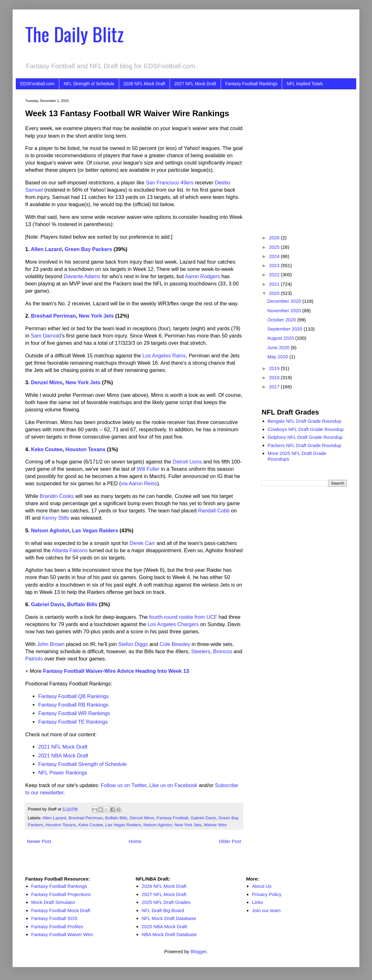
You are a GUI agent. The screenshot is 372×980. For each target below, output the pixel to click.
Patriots (34, 659)
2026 (275, 238)
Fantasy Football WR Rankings (74, 713)
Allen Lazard (46, 249)
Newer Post (39, 841)
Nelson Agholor (50, 530)
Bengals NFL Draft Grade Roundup (305, 421)
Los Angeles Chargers (173, 624)
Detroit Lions (187, 462)
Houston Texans (85, 449)
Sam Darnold (46, 336)
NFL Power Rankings (63, 773)
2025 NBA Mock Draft (164, 926)
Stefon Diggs (133, 644)
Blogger (198, 951)
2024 (275, 256)
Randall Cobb (214, 511)
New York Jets (96, 316)
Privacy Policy (267, 894)
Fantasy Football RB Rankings (73, 705)
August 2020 (281, 338)
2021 (275, 284)
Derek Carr (142, 543)
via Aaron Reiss (139, 483)
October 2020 (282, 320)
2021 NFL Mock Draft (63, 747)
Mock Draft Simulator (53, 902)
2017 (275, 387)
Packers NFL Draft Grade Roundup (305, 445)
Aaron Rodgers (203, 276)
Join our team (266, 910)
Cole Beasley (175, 644)
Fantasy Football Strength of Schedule (82, 764)
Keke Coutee (47, 449)
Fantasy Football (172, 818)
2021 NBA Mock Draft (63, 756)
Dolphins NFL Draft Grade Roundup (305, 437)
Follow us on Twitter (124, 785)
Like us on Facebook (173, 785)
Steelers (201, 651)
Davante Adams (82, 276)
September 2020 (285, 329)
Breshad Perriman (53, 316)
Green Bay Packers (88, 249)
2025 (275, 247)
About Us (262, 886)
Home (135, 841)
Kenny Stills (55, 518)
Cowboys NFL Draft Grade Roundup (306, 429)
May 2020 (278, 357)
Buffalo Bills (82, 604)
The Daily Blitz (74, 34)
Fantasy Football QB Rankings (73, 696)
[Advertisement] (59, 158)
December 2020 (285, 301)
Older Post (230, 841)
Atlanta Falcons (70, 550)
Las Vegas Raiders (95, 530)
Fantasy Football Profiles (57, 926)
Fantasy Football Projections (61, 894)
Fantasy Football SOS (54, 918)
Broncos (223, 651)
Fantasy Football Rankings (252, 84)
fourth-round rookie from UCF (183, 617)
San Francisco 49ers (169, 182)
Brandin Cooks (57, 496)
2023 (275, 265)
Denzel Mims (47, 382)
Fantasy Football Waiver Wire (62, 934)
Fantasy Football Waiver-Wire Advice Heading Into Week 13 (116, 671)
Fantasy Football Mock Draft (61, 910)
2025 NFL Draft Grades (166, 902)
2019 (275, 368)
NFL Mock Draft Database (169, 918)
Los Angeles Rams (164, 356)
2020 (275, 293)
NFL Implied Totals (305, 84)
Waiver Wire (215, 825)
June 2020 (279, 347)
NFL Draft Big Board (163, 910)
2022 (275, 275)
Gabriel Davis (47, 604)
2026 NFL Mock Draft (145, 84)
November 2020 (285, 311)
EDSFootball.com (37, 84)
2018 (275, 377)
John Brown (51, 644)
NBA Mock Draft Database (169, 934)
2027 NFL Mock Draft (195, 84)
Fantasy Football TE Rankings (73, 722)
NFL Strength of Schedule (89, 84)
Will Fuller (148, 469)
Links (257, 902)
